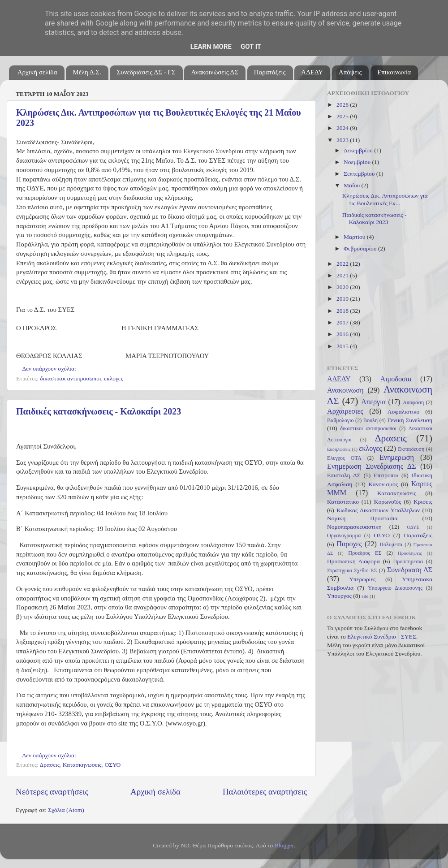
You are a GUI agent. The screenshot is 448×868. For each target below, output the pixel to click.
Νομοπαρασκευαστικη (354, 527)
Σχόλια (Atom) (66, 810)
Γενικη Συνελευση (410, 420)
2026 (343, 105)
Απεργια (373, 402)
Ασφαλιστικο (404, 412)
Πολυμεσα (391, 544)
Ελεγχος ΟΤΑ (344, 458)
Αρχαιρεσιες (345, 411)
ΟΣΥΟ (112, 765)
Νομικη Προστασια (362, 518)
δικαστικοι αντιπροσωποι (70, 378)
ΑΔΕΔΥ (312, 72)
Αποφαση (413, 402)
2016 (343, 334)
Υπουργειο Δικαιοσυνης (395, 588)
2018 (343, 311)
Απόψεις (350, 72)
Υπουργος (339, 596)
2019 (343, 299)
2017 (343, 322)
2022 (343, 264)
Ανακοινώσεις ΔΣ (214, 72)
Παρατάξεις (270, 72)
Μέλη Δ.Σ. (87, 72)
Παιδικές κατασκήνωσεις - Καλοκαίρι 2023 (99, 411)
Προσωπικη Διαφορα (353, 561)
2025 (343, 116)
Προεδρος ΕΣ (365, 553)
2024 (343, 128)
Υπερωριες (362, 579)
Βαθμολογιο (340, 420)
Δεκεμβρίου (359, 150)
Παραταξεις (418, 535)
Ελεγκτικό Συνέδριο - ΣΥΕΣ (382, 637)
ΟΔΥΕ (413, 527)
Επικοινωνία (394, 72)
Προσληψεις (410, 553)
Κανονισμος (383, 484)
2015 (343, 346)
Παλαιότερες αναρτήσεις (265, 792)
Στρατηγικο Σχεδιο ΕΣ (352, 570)
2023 (343, 140)
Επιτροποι (386, 475)
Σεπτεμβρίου (360, 174)
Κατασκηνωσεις (82, 765)
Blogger (284, 845)
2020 (343, 287)
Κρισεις (423, 502)
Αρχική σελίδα (37, 72)
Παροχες (349, 544)
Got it (251, 47)
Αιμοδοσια (396, 379)
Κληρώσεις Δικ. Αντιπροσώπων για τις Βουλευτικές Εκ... (385, 199)
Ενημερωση (397, 458)
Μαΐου (353, 185)
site (365, 596)
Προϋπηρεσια (408, 561)
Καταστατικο (343, 502)
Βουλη (370, 420)
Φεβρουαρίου (361, 248)
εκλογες (114, 378)
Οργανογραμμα (344, 535)
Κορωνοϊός (388, 502)
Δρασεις (50, 765)
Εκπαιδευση (411, 449)
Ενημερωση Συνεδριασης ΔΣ (372, 466)
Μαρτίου (355, 237)
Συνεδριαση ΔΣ (410, 570)
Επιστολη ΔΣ (344, 475)
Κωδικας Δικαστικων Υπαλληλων (378, 510)
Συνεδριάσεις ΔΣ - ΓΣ (146, 72)
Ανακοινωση (345, 390)
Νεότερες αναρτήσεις (52, 792)
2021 (343, 275)
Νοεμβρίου (358, 162)
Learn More (211, 47)
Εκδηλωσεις (339, 449)
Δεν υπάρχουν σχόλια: (50, 369)
